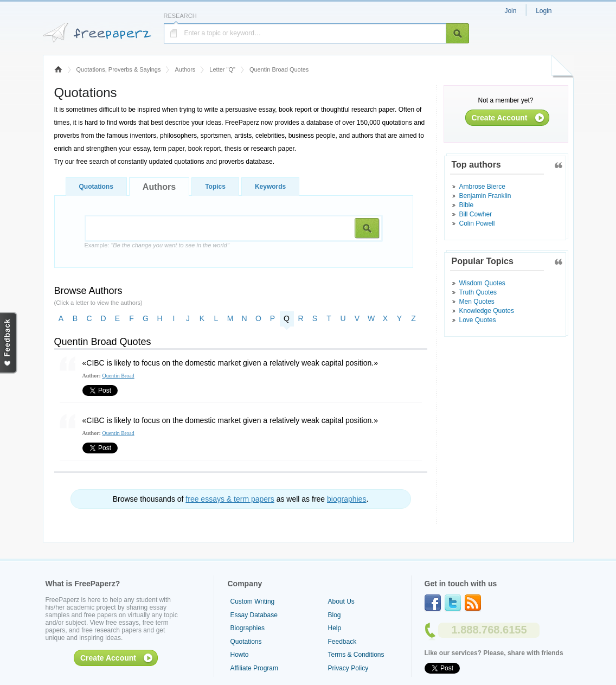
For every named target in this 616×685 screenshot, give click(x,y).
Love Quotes (478, 320)
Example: (157, 245)
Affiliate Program (254, 668)
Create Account (500, 118)
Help (335, 628)
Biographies (248, 628)
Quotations (96, 187)
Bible (467, 205)
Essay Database (254, 615)
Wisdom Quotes (482, 283)
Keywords (270, 187)
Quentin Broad (118, 376)
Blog (335, 615)
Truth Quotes (478, 292)
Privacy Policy (348, 668)
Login (544, 11)
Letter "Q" (222, 69)
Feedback (342, 642)
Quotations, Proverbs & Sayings (119, 69)
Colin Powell (477, 223)
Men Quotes (477, 302)
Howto (240, 655)
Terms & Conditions (356, 655)
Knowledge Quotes (487, 311)
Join (510, 11)
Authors (185, 69)
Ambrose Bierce (482, 187)
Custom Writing (253, 601)
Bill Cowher (476, 214)
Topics (215, 187)
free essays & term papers (230, 499)
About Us (341, 601)
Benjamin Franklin (485, 196)
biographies (347, 499)
